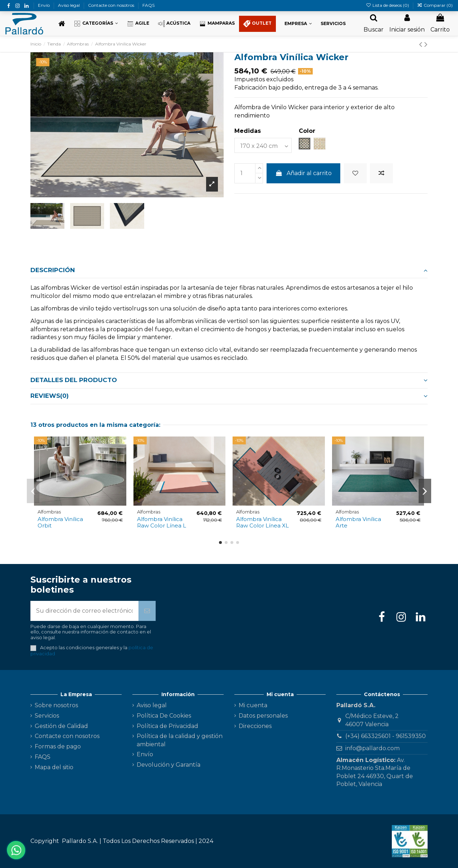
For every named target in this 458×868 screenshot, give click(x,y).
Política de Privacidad (167, 726)
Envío (44, 5)
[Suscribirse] (147, 611)
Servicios (47, 716)
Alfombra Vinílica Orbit (60, 522)
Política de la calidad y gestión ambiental (180, 740)
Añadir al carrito (304, 173)
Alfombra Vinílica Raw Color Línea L (162, 522)
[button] (96, 24)
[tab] (229, 270)
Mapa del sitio (54, 767)
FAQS (148, 5)
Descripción (229, 270)
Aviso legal (69, 5)
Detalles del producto (229, 380)
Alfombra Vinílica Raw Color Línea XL (262, 522)
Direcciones (255, 726)
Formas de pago (58, 746)
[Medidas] (263, 145)
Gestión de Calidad (61, 726)
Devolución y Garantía (169, 765)
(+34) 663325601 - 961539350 (386, 736)
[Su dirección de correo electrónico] (84, 611)
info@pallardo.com (372, 748)
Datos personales (263, 716)
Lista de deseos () (388, 5)
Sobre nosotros (56, 705)
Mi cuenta (253, 705)
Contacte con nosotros (112, 5)
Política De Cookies (164, 716)
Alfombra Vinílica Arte (358, 522)
